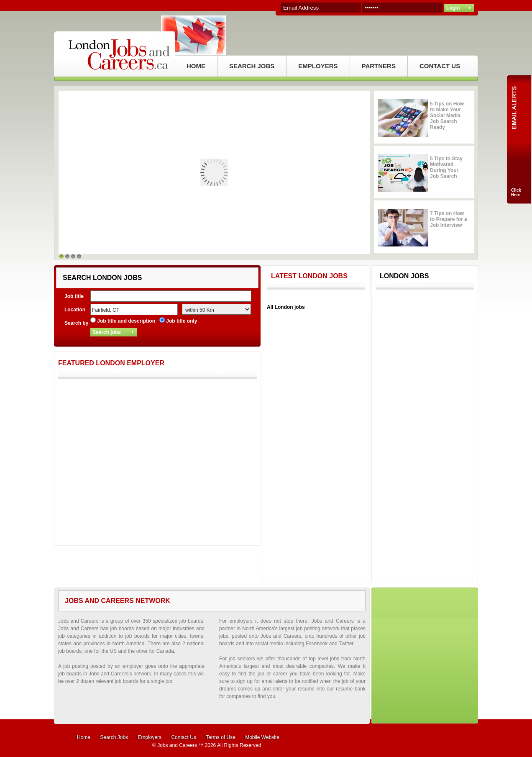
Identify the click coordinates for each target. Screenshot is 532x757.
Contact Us (183, 737)
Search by (76, 323)
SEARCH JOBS (252, 66)
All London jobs (286, 307)
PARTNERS (379, 66)
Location (75, 310)
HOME (196, 66)
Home (84, 737)
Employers (150, 737)
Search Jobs (114, 737)
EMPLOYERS (318, 66)
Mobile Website (262, 737)
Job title (74, 296)
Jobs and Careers (177, 745)
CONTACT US (440, 66)
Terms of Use (221, 737)
